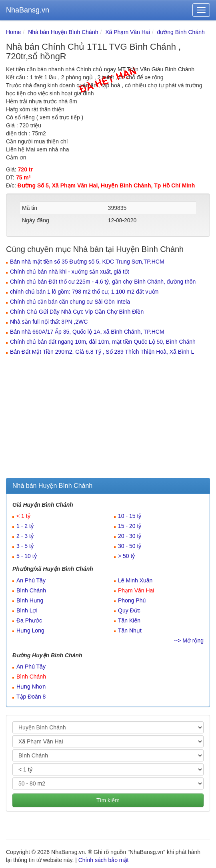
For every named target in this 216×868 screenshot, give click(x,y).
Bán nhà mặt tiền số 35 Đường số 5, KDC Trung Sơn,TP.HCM (87, 262)
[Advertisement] (108, 418)
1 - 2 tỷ (25, 526)
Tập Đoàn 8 (31, 697)
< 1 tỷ (23, 516)
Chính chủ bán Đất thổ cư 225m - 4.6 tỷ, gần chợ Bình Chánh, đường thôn (103, 282)
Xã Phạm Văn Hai (128, 32)
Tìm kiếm (108, 800)
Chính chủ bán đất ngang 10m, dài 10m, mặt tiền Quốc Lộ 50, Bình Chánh (103, 342)
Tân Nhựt (130, 630)
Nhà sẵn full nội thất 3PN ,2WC (49, 322)
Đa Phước (29, 620)
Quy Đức (129, 610)
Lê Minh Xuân (135, 580)
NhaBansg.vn (28, 10)
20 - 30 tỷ (130, 536)
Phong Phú (132, 600)
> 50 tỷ (126, 556)
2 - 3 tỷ (25, 536)
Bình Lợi (27, 610)
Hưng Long (30, 630)
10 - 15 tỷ (130, 516)
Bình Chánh (31, 590)
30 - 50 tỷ (130, 546)
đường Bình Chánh (181, 32)
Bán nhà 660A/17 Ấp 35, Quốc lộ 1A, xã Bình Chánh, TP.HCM (87, 332)
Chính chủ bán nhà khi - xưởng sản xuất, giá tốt (70, 272)
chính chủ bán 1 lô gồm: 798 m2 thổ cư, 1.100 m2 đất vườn (84, 292)
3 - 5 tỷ (25, 546)
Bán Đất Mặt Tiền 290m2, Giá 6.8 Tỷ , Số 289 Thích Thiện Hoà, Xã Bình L (102, 352)
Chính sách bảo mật (104, 860)
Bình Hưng (30, 600)
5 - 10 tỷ (27, 556)
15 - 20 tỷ (130, 526)
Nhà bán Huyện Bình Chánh (63, 32)
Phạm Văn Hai (136, 590)
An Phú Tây (31, 580)
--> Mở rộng (189, 640)
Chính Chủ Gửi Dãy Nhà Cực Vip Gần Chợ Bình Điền (77, 312)
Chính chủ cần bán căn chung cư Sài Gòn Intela (70, 302)
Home (13, 32)
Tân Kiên (129, 620)
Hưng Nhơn (31, 687)
